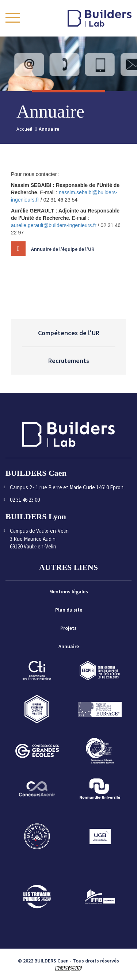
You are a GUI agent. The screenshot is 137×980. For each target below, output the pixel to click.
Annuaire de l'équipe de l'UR (63, 254)
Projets (68, 628)
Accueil (24, 129)
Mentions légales (69, 592)
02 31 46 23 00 (25, 500)
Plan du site (69, 610)
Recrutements (69, 361)
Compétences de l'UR (69, 333)
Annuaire (69, 646)
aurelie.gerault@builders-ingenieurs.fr (54, 225)
